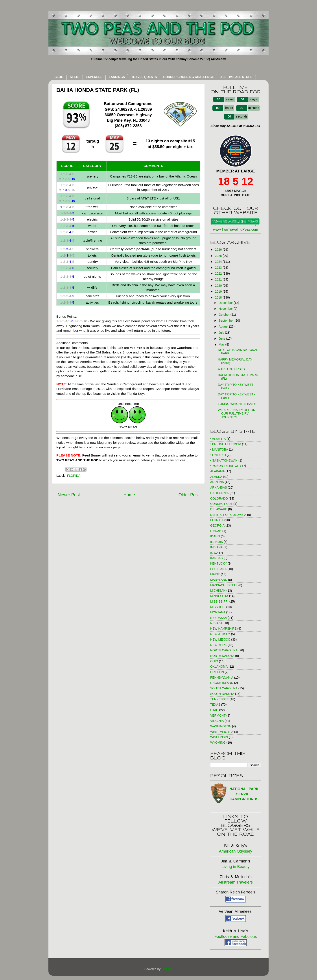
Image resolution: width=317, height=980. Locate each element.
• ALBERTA (218, 439)
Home (129, 495)
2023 (219, 268)
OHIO (214, 661)
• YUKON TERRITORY (226, 466)
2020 (219, 286)
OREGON (217, 672)
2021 (219, 279)
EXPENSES (94, 77)
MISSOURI (218, 607)
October (224, 315)
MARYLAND (219, 580)
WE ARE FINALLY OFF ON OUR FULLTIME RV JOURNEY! (237, 414)
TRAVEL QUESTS (144, 77)
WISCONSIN (219, 737)
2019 (219, 292)
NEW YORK (219, 645)
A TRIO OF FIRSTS (231, 369)
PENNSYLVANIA (222, 677)
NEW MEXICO (220, 639)
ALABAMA (217, 471)
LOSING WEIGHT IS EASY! (237, 404)
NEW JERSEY (220, 634)
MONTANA (218, 612)
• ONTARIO (218, 455)
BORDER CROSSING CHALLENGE (189, 77)
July (222, 333)
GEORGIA (217, 525)
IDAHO (215, 536)
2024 (219, 262)
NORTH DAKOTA (222, 656)
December (226, 303)
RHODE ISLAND (222, 683)
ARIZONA (217, 482)
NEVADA (216, 623)
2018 (219, 297)
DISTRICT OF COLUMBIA (228, 515)
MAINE (215, 574)
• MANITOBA (219, 449)
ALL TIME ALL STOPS (236, 77)
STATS (75, 77)
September (227, 321)
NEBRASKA (219, 618)
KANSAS (217, 558)
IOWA (214, 553)
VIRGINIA (217, 721)
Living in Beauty (235, 867)
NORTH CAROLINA (224, 650)
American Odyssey (235, 851)
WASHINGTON (221, 726)
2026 (219, 250)
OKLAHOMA (219, 667)
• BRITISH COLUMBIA (226, 444)
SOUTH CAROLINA (224, 688)
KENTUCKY (219, 563)
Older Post (189, 495)
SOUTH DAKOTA (222, 694)
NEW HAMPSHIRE (223, 629)
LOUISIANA (218, 569)
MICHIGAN (218, 591)
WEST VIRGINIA (222, 732)
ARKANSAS (219, 487)
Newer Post (69, 495)
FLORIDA (74, 476)
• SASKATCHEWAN (224, 460)
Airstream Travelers (236, 882)
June (222, 339)
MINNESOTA (219, 596)
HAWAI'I (216, 531)
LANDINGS (117, 77)
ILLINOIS (217, 542)
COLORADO (219, 498)
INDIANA (217, 547)
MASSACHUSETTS (224, 585)
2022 (219, 274)
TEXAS (215, 705)
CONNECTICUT (221, 504)
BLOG (59, 77)
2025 (219, 256)
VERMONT (218, 716)
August (224, 326)
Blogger (167, 969)
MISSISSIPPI (219, 601)
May (222, 344)
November (226, 309)
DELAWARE (219, 509)
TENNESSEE (219, 699)
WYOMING (218, 743)
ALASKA (216, 477)
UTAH (214, 710)
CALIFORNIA (219, 493)
